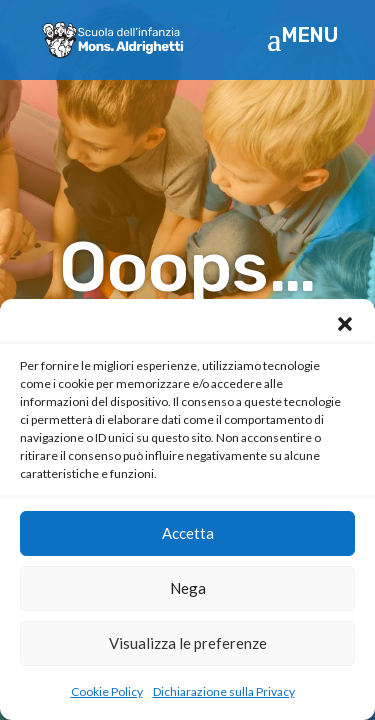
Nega (188, 588)
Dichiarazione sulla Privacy (224, 691)
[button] (345, 324)
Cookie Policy (107, 691)
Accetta (188, 533)
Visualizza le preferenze (188, 643)
